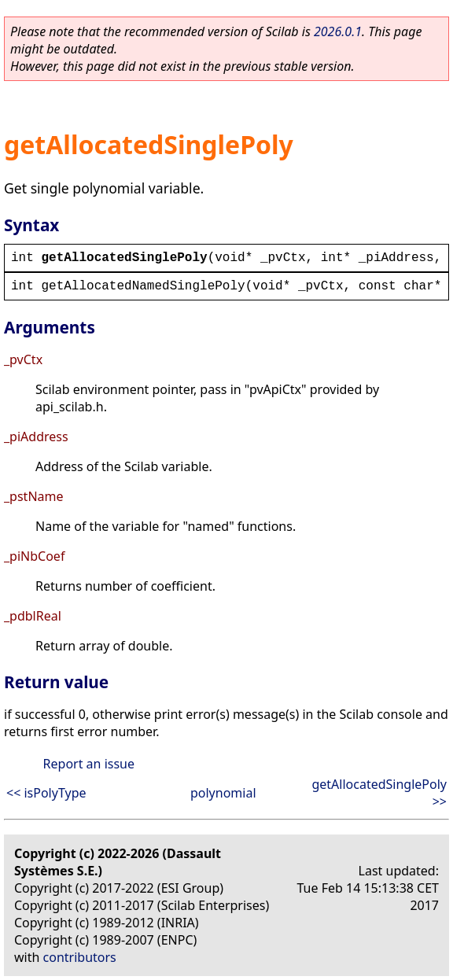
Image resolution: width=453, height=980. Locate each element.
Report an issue (89, 764)
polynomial (223, 793)
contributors (80, 957)
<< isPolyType (46, 793)
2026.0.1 (338, 31)
